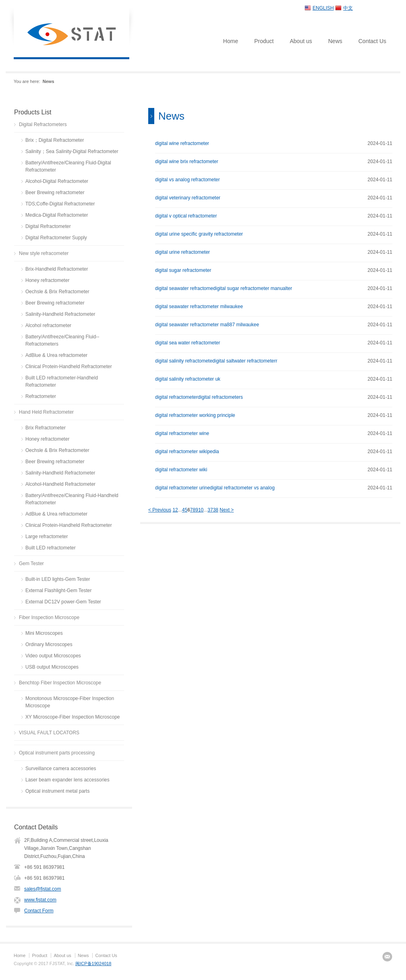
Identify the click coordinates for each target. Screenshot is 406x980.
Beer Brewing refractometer (55, 193)
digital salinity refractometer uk (188, 379)
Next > (227, 510)
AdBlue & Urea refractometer (56, 355)
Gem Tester (31, 564)
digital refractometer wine (182, 433)
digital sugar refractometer (183, 270)
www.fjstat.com (40, 900)
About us (301, 41)
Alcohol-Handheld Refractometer (60, 484)
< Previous (160, 510)
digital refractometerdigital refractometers (199, 397)
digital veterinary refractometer (188, 198)
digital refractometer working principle (195, 415)
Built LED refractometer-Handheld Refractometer (62, 381)
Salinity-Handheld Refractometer (60, 314)
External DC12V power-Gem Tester (63, 602)
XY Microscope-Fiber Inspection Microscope (73, 717)
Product (264, 41)
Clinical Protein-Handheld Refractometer (69, 367)
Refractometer (41, 396)
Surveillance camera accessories (61, 769)
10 (201, 510)
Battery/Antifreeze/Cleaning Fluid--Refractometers (62, 340)
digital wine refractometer (182, 143)
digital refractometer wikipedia (187, 452)
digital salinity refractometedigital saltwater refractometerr (216, 361)
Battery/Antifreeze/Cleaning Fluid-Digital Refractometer (68, 166)
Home (231, 41)
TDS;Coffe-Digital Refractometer (60, 204)
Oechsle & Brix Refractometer (57, 292)
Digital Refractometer (48, 226)
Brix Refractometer (46, 428)
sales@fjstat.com (43, 889)
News (335, 41)
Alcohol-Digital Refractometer (57, 181)
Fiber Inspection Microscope (49, 617)
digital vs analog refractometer (187, 180)
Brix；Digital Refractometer (55, 140)
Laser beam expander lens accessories (67, 780)
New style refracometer (44, 253)
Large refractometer (47, 537)
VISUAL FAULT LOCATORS (49, 733)
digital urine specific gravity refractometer (199, 234)
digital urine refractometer (182, 252)
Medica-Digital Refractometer (57, 215)
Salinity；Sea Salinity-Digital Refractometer (72, 151)
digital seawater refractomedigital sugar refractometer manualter (224, 288)
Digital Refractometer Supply (56, 238)
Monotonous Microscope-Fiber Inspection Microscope (70, 702)
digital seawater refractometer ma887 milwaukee (207, 325)
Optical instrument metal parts (57, 791)
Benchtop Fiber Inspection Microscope (60, 683)
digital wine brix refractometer (187, 162)
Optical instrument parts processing (57, 753)
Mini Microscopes (44, 633)
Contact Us (372, 41)
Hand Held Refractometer (46, 412)
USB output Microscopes (52, 667)
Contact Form (39, 911)
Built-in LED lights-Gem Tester (58, 579)
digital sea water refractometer (187, 343)
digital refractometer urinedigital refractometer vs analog (215, 488)
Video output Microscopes (53, 656)
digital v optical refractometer (186, 216)
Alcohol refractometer (48, 325)
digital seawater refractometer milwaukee (199, 307)
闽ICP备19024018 (93, 963)
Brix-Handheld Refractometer (57, 269)
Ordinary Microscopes (49, 644)
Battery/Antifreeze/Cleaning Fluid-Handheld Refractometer (72, 499)
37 (210, 510)
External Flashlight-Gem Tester (59, 590)
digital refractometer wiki (181, 470)
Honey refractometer (47, 280)
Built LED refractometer (51, 548)
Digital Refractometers (43, 124)
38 (216, 510)
